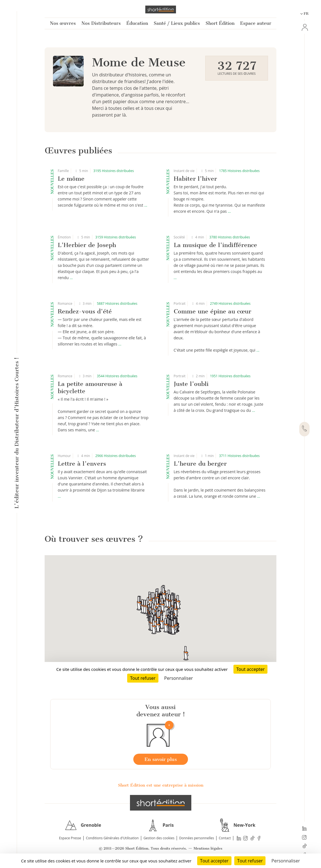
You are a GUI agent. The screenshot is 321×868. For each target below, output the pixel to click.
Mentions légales (208, 848)
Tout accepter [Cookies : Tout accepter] (214, 861)
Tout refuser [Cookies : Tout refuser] (250, 861)
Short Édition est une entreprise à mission (161, 785)
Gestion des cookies (159, 838)
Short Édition (220, 23)
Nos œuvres (63, 23)
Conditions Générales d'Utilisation (112, 838)
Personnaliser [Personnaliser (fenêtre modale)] (286, 861)
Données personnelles (197, 838)
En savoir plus (161, 759)
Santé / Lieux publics (177, 23)
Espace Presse (70, 838)
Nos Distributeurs (101, 23)
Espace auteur (256, 23)
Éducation (137, 23)
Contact (225, 838)
